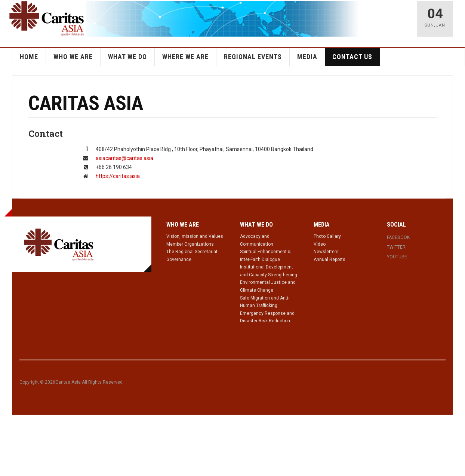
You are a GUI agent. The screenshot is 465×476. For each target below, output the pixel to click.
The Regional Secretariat (192, 252)
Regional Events (253, 57)
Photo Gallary (327, 236)
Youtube (397, 257)
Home (29, 57)
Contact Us (352, 57)
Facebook (398, 237)
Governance (179, 260)
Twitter (396, 247)
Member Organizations (190, 244)
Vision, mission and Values (195, 236)
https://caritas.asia (118, 176)
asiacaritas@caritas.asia (124, 158)
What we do (127, 57)
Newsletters (326, 252)
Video (320, 244)
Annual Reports (329, 260)
